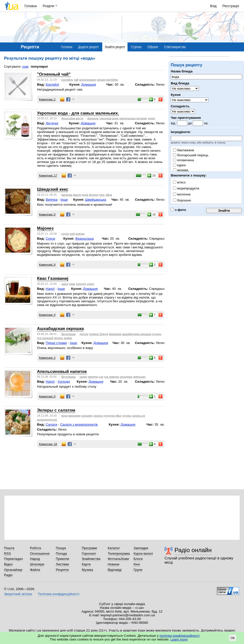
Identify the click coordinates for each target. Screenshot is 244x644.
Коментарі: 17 (48, 175)
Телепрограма (119, 554)
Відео (8, 564)
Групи (138, 570)
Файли (35, 570)
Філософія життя (72, 118)
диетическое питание (133, 118)
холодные (126, 377)
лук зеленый (45, 338)
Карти (86, 564)
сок (101, 377)
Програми (89, 548)
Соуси (50, 239)
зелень (58, 338)
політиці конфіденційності (179, 636)
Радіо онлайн (193, 550)
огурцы (157, 334)
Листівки (62, 564)
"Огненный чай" (54, 74)
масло (77, 195)
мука (85, 195)
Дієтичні (52, 123)
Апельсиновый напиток (62, 372)
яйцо (119, 416)
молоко (94, 195)
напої (65, 284)
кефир (68, 338)
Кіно (137, 564)
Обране (153, 47)
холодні (81, 284)
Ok (233, 638)
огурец (127, 416)
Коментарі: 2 (47, 99)
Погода (61, 554)
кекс (102, 195)
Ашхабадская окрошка (60, 329)
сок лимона (111, 377)
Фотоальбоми (118, 559)
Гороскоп (89, 554)
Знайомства (91, 559)
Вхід (213, 6)
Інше (64, 200)
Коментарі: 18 (48, 444)
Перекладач (13, 559)
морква (181, 170)
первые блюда (98, 334)
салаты (98, 416)
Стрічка (136, 47)
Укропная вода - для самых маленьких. (78, 113)
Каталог (114, 548)
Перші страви (56, 343)
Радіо (8, 575)
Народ (35, 559)
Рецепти (62, 570)
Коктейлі (52, 84)
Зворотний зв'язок (18, 594)
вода (65, 416)
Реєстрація (231, 6)
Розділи (48, 6)
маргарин (74, 416)
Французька (84, 239)
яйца (109, 195)
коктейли (112, 80)
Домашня (89, 84)
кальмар (87, 416)
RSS (7, 554)
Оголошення (40, 554)
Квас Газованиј (53, 278)
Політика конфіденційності (59, 594)
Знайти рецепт (115, 47)
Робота (35, 548)
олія (72, 234)
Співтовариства (175, 47)
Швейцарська (95, 200)
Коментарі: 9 (47, 265)
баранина (115, 334)
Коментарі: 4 (47, 315)
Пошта (9, 548)
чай (76, 80)
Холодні (64, 382)
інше (72, 284)
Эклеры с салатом (56, 410)
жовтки (80, 234)
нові (25, 67)
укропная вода (109, 118)
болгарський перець (191, 155)
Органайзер (13, 570)
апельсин (139, 377)
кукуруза (109, 416)
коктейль (67, 80)
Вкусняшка (69, 334)
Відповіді (115, 570)
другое (84, 334)
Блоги (138, 559)
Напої (50, 289)
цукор (90, 284)
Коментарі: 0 (47, 214)
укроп (151, 118)
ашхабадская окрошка (137, 334)
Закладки (141, 548)
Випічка (52, 200)
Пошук (61, 548)
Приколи (62, 559)
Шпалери (37, 564)
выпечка (67, 195)
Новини (114, 564)
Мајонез (45, 228)
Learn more (179, 639)
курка (179, 165)
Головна (31, 6)
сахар (83, 377)
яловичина (183, 160)
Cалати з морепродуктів (79, 424)
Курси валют (143, 554)
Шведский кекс (53, 189)
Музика (87, 570)
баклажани (183, 150)
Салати (51, 424)
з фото (178, 210)
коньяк (101, 80)
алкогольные (88, 80)
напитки (93, 377)
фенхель (93, 118)
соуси (65, 234)
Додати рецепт (88, 47)
